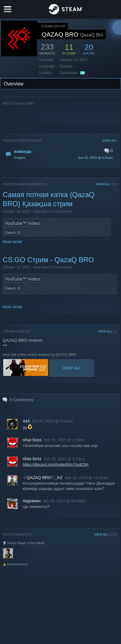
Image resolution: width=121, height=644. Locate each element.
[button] (60, 154)
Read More (13, 242)
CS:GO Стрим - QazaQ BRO (48, 260)
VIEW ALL (110, 141)
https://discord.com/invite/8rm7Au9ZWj (56, 464)
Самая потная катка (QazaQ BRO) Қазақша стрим (49, 199)
